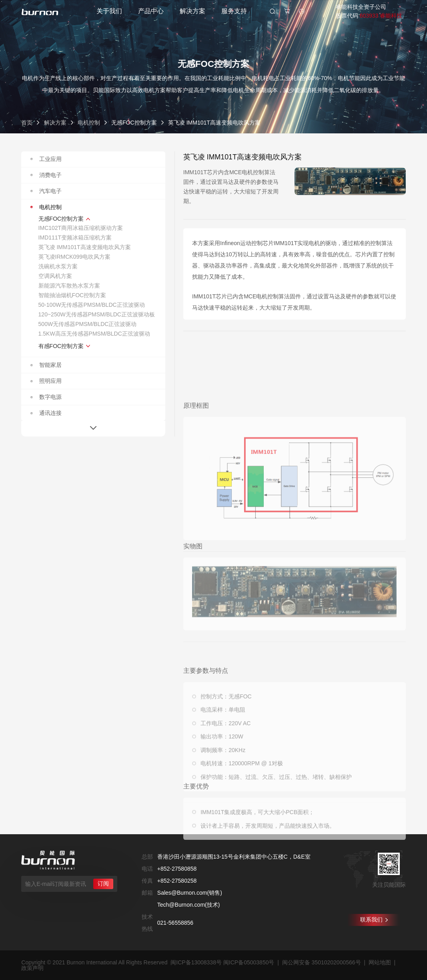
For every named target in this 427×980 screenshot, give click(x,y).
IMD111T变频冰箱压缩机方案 (75, 237)
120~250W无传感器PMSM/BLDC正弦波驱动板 (97, 314)
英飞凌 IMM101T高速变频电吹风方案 (85, 247)
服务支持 (234, 11)
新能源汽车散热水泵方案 (69, 286)
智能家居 (46, 365)
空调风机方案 (55, 276)
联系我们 (374, 920)
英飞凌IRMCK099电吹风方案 (74, 257)
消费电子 (46, 175)
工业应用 (46, 159)
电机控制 (89, 123)
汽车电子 (46, 191)
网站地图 (380, 962)
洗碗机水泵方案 (58, 266)
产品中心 (151, 11)
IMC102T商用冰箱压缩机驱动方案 (81, 228)
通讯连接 (46, 413)
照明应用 (46, 381)
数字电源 (46, 397)
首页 (27, 123)
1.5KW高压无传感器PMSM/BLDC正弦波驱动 (94, 334)
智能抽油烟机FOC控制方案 (72, 295)
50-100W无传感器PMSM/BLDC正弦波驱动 (92, 305)
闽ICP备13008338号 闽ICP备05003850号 (222, 962)
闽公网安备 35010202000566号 (322, 962)
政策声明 (32, 968)
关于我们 (109, 11)
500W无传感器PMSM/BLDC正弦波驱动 (88, 324)
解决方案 (192, 11)
